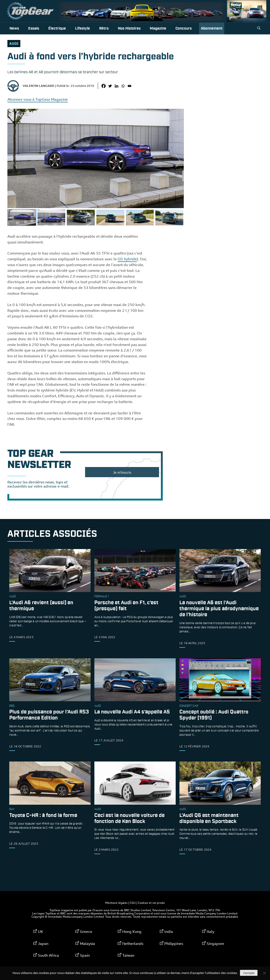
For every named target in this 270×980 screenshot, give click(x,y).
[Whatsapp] (123, 86)
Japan (43, 944)
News (14, 29)
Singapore (215, 944)
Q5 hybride (127, 259)
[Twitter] (110, 86)
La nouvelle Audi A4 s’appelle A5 (132, 712)
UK (41, 931)
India (169, 931)
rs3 (12, 706)
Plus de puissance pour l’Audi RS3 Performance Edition (49, 715)
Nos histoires (129, 29)
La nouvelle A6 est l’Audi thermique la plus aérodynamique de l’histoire (219, 609)
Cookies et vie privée (151, 903)
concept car (189, 706)
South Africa (48, 955)
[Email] (129, 86)
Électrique (57, 29)
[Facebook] (104, 86)
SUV (12, 809)
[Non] (264, 973)
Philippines (174, 944)
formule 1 (101, 597)
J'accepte (249, 973)
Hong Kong (132, 931)
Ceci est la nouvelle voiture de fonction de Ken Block (129, 818)
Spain (85, 955)
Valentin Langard (38, 86)
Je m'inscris (122, 472)
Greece (86, 931)
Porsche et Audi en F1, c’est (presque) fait (126, 606)
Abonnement (212, 29)
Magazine (158, 29)
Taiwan (128, 955)
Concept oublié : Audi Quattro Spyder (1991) (214, 715)
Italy (210, 931)
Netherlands (133, 944)
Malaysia (87, 944)
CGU (133, 903)
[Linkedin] (117, 86)
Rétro (104, 29)
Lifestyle (83, 29)
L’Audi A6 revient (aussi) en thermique (41, 606)
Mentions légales (116, 903)
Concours (184, 29)
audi (14, 44)
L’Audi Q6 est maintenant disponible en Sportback (209, 818)
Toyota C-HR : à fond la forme (43, 815)
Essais (34, 29)
